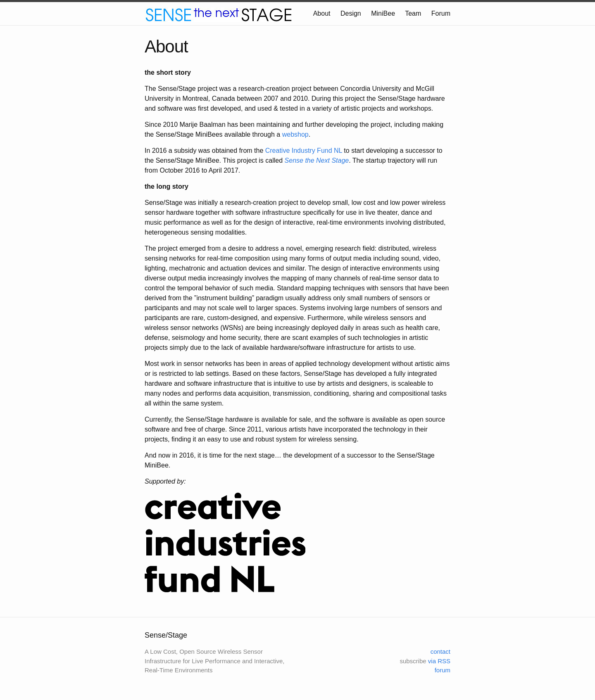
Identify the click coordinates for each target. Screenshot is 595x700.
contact (440, 651)
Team (413, 13)
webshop (295, 134)
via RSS (439, 661)
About (322, 13)
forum (443, 670)
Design (351, 13)
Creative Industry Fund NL (304, 151)
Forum (441, 13)
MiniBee (383, 13)
